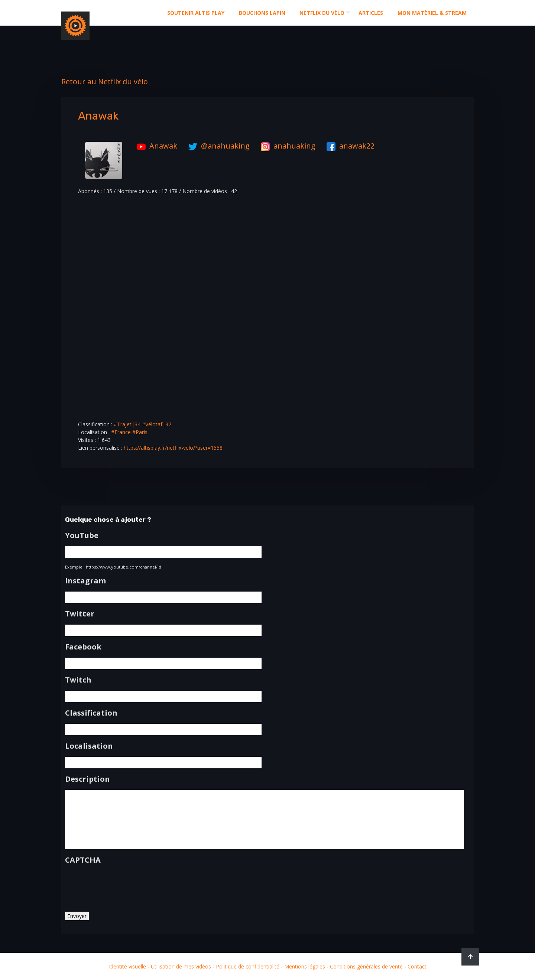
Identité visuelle (127, 966)
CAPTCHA (83, 860)
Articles (371, 13)
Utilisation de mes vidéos (181, 966)
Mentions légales (305, 966)
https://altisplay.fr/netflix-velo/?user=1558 (173, 448)
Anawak (155, 146)
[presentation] (121, 885)
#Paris (140, 432)
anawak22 (349, 146)
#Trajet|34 (127, 424)
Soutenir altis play (196, 13)
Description (87, 779)
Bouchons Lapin (262, 13)
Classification (91, 713)
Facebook (83, 647)
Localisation (89, 746)
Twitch (78, 680)
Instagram (85, 581)
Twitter (80, 614)
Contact (417, 966)
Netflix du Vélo (322, 13)
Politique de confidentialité (248, 966)
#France (121, 432)
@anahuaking (217, 146)
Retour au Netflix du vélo (105, 82)
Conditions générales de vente (366, 966)
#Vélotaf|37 (157, 424)
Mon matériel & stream (432, 13)
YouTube (82, 535)
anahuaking (286, 146)
